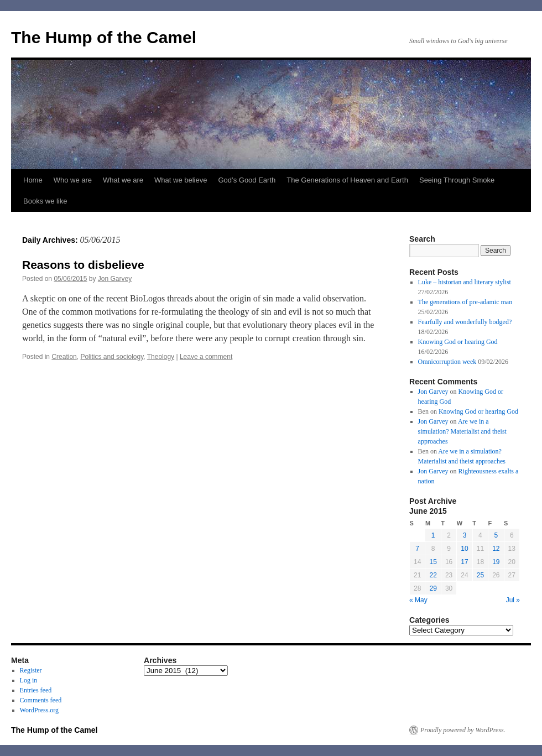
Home (33, 180)
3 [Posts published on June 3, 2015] (465, 535)
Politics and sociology (112, 357)
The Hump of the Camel (104, 37)
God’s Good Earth (247, 180)
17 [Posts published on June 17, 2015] (464, 562)
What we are (123, 180)
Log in (29, 680)
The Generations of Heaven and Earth (347, 180)
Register (31, 670)
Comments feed (41, 700)
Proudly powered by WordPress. (463, 730)
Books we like (45, 201)
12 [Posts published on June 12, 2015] (496, 549)
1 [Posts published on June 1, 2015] (433, 535)
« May (418, 600)
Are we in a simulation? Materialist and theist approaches (462, 431)
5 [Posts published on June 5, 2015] (496, 535)
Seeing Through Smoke (457, 180)
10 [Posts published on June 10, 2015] (464, 549)
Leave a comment (206, 357)
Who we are (73, 180)
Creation (64, 357)
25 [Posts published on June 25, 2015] (480, 575)
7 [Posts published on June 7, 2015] (417, 549)
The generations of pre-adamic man (465, 302)
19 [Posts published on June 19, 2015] (496, 562)
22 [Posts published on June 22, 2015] (433, 575)
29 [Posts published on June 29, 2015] (433, 588)
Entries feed (36, 690)
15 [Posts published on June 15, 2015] (433, 562)
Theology (161, 357)
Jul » (513, 600)
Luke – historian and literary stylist (465, 282)
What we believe (181, 180)
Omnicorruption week (447, 362)
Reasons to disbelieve (83, 265)
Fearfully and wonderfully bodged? (465, 322)
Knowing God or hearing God (458, 342)
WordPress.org (39, 710)
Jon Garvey (115, 279)
